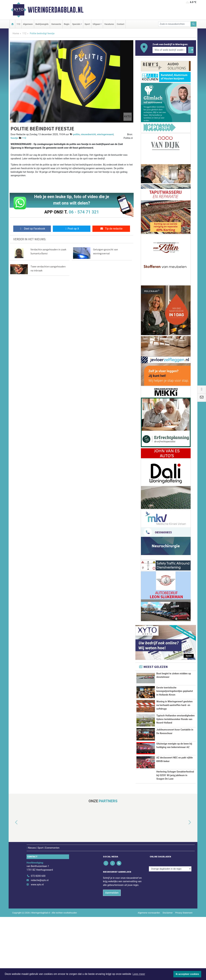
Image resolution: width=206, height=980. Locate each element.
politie (76, 134)
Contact (120, 24)
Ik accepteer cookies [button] (187, 974)
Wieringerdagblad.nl (56, 10)
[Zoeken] (194, 24)
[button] (13, 886)
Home (16, 34)
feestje (14, 138)
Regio (67, 24)
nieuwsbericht (88, 134)
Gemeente (56, 24)
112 (18, 24)
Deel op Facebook (32, 229)
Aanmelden (112, 956)
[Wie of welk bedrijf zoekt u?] (169, 50)
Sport (87, 24)
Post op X (72, 229)
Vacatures (109, 24)
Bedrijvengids (42, 24)
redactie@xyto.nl (40, 944)
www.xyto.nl (37, 948)
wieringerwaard (105, 134)
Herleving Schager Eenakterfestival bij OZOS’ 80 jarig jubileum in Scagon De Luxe (175, 829)
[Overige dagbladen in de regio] (170, 932)
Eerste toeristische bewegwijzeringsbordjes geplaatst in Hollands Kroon (175, 693)
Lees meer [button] (139, 974)
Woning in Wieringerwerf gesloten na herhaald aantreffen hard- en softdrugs (174, 717)
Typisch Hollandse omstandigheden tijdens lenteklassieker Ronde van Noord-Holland (175, 743)
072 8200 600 (38, 939)
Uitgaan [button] (96, 24)
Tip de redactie (111, 229)
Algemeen (28, 24)
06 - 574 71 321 (84, 212)
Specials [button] (76, 24)
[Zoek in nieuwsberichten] (175, 24)
